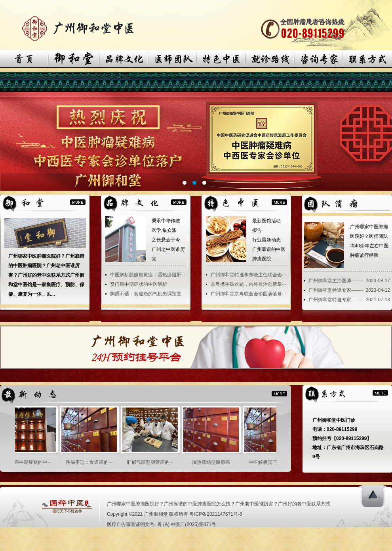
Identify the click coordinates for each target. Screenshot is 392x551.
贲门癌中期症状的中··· (30, 462)
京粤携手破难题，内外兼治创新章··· (248, 284)
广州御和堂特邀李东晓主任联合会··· (248, 275)
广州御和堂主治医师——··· (337, 281)
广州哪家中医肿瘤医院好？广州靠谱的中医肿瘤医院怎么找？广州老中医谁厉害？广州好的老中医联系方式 (219, 504)
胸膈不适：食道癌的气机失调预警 (146, 294)
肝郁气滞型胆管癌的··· (152, 462)
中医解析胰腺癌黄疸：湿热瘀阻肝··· (148, 275)
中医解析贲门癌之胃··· (274, 462)
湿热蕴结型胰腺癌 (213, 462)
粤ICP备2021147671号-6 (216, 514)
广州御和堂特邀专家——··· (337, 290)
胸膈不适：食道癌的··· (91, 462)
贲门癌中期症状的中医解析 (139, 284)
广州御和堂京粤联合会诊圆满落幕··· (248, 294)
